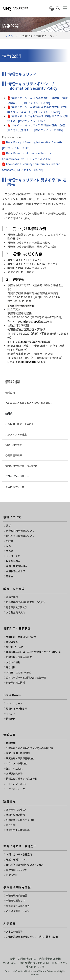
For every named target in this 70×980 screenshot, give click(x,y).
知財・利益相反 (14, 445)
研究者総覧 (12, 642)
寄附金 (10, 576)
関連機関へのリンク (17, 870)
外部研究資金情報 (15, 683)
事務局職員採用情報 (17, 895)
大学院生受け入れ (15, 612)
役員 (8, 546)
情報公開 (10, 392)
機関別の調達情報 (15, 815)
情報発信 (11, 719)
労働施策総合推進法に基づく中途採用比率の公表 (32, 937)
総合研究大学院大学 (17, 607)
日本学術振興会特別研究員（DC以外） (26, 602)
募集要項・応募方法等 (18, 906)
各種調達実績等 (14, 455)
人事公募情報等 (14, 932)
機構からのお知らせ (17, 708)
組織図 (10, 541)
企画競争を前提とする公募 (20, 820)
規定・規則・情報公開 (18, 753)
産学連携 (11, 667)
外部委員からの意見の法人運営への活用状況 (29, 403)
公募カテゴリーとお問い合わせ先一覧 (26, 677)
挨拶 (8, 525)
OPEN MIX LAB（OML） (19, 672)
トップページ (10, 36)
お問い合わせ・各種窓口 (19, 854)
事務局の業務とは (15, 900)
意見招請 (11, 825)
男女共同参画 (13, 561)
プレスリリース (14, 703)
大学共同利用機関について (20, 531)
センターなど (13, 556)
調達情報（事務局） (17, 810)
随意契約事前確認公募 (18, 830)
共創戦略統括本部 (15, 571)
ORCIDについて (15, 647)
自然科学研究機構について (20, 536)
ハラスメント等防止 (16, 434)
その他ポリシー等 (15, 487)
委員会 (10, 551)
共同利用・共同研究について (21, 637)
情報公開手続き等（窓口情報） (22, 466)
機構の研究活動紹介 (17, 566)
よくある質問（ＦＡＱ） (19, 911)
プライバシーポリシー (17, 476)
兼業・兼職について (17, 859)
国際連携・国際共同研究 (19, 657)
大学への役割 (13, 662)
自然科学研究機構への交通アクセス (25, 865)
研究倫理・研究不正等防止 (19, 424)
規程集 (9, 413)
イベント (11, 714)
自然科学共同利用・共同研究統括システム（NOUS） (34, 652)
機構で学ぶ (12, 597)
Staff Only (12, 875)
